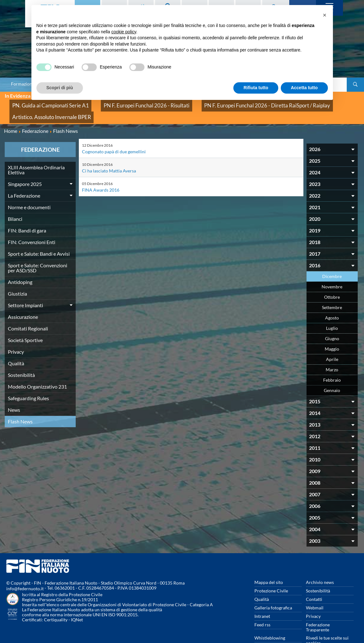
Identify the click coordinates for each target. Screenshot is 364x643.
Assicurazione (23, 300)
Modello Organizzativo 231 (37, 370)
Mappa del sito (269, 566)
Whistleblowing (270, 621)
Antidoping (20, 265)
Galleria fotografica (273, 591)
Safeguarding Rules (28, 381)
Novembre (332, 270)
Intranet (262, 599)
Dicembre (332, 260)
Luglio (332, 311)
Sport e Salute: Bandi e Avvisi (39, 237)
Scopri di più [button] (60, 88)
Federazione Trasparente (318, 610)
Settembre (332, 291)
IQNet (77, 603)
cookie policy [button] (124, 32)
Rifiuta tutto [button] (256, 88)
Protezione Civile (271, 574)
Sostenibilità (21, 358)
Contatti (314, 583)
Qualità (16, 347)
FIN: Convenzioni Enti (32, 225)
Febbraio (332, 363)
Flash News (20, 405)
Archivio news (320, 566)
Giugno (332, 322)
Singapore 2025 (25, 167)
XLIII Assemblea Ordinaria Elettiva (36, 153)
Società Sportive (25, 323)
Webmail (315, 591)
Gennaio (332, 374)
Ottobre (332, 280)
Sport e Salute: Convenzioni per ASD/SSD (38, 251)
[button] (325, 15)
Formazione (23, 84)
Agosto (332, 301)
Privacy (16, 335)
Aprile (332, 343)
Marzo (332, 353)
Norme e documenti (29, 191)
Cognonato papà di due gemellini (114, 135)
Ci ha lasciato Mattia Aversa (109, 154)
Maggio (332, 332)
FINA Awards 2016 (101, 173)
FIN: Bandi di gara (27, 214)
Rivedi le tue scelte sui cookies (327, 624)
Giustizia (17, 277)
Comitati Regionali (28, 312)
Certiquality (56, 603)
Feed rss (262, 608)
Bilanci (15, 202)
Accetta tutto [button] (304, 88)
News (14, 393)
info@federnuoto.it (25, 572)
